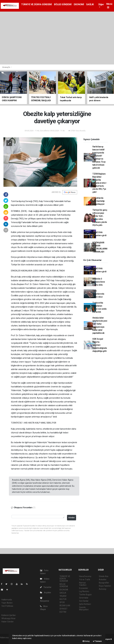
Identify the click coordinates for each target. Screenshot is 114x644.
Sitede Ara (104, 576)
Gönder (72, 518)
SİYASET (64, 609)
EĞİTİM (63, 612)
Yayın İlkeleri (7, 603)
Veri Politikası (7, 606)
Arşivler (46, 593)
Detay (86, 641)
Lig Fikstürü (84, 591)
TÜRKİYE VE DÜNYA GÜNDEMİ (36, 4)
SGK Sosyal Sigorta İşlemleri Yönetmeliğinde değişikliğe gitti (100, 345)
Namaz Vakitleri (83, 584)
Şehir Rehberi (85, 604)
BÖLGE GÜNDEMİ (63, 4)
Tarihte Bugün (85, 595)
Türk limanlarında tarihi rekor (98, 294)
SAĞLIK (90, 4)
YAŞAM (63, 596)
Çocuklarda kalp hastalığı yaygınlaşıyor (99, 201)
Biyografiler (104, 583)
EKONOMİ (79, 4)
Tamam (97, 641)
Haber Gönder (8, 622)
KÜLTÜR (63, 599)
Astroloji (102, 589)
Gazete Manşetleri (84, 608)
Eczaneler (84, 588)
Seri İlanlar (84, 601)
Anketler (103, 580)
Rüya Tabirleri (105, 586)
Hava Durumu (85, 576)
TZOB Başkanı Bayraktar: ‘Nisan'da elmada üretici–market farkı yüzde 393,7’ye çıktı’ (100, 183)
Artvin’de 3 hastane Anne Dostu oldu (99, 282)
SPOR (62, 602)
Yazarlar (46, 587)
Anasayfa (6, 67)
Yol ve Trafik (85, 580)
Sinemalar (84, 598)
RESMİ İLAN (65, 606)
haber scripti (5, 641)
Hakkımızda (7, 600)
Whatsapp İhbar (8, 618)
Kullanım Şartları (9, 615)
